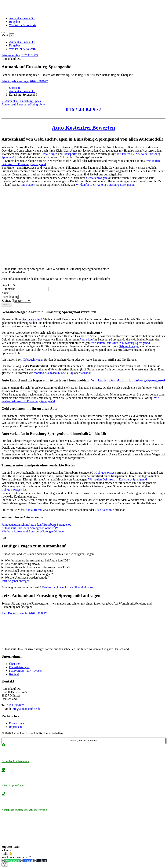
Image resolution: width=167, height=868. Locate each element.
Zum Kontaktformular (15, 613)
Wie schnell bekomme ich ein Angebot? (29, 571)
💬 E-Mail (27, 861)
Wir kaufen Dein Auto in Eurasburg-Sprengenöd (105, 185)
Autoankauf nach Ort (22, 18)
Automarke (8, 289)
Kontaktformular (35, 510)
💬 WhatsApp (11, 861)
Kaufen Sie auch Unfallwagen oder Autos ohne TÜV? (37, 567)
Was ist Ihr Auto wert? (23, 25)
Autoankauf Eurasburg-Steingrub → (24, 104)
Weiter (7, 305)
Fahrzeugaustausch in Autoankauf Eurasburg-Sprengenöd (36, 525)
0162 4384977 (29, 55)
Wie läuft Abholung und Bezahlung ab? (29, 574)
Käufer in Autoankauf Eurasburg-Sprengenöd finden (33, 531)
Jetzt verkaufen (11, 55)
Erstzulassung (10, 297)
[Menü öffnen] (3, 33)
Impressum (16, 727)
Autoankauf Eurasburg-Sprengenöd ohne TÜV (30, 528)
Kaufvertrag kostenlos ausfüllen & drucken (68, 587)
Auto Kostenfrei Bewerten (83, 128)
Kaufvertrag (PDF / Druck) (26, 671)
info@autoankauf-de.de (26, 709)
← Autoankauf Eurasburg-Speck (21, 101)
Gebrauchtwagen (96, 178)
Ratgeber (15, 22)
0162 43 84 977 (84, 109)
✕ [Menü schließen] (12, 35)
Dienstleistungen (19, 667)
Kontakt (14, 674)
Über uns (15, 664)
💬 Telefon (40, 861)
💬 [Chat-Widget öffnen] (5, 864)
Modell (6, 293)
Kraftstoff (7, 301)
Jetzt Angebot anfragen (16, 81)
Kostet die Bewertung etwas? (22, 564)
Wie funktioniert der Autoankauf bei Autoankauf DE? (37, 560)
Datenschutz (17, 723)
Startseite (15, 88)
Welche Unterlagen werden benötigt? (27, 577)
